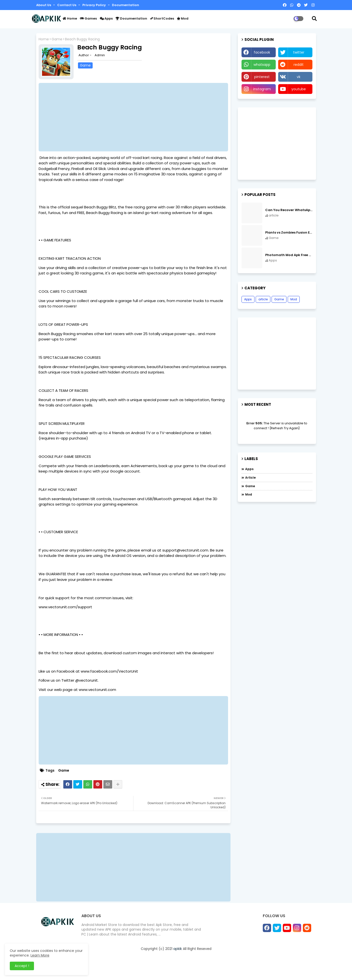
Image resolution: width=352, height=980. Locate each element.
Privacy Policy (94, 5)
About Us (44, 5)
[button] (314, 19)
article (263, 299)
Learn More (40, 955)
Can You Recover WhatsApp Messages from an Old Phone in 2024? (289, 210)
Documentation (126, 5)
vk (299, 77)
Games (88, 18)
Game (57, 39)
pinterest (262, 77)
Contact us (67, 5)
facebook (262, 52)
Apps (106, 18)
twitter (299, 52)
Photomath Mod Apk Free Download (289, 255)
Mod (183, 18)
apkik (178, 949)
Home (70, 18)
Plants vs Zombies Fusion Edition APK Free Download (289, 233)
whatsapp (262, 65)
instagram (262, 89)
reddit (299, 65)
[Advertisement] (136, 117)
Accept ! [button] (22, 966)
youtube (299, 89)
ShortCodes (162, 18)
